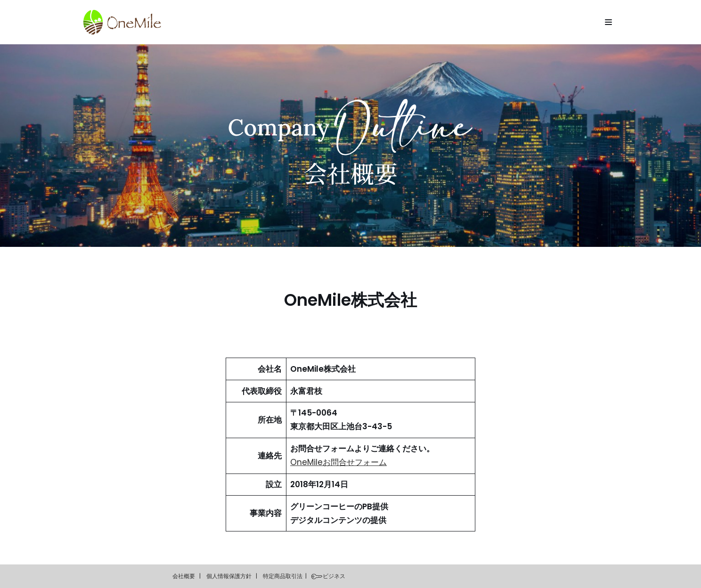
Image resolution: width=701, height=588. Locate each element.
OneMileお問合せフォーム (338, 462)
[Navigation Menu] (608, 22)
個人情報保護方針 (229, 576)
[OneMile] (122, 22)
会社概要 (184, 576)
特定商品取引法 (283, 576)
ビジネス (334, 576)
